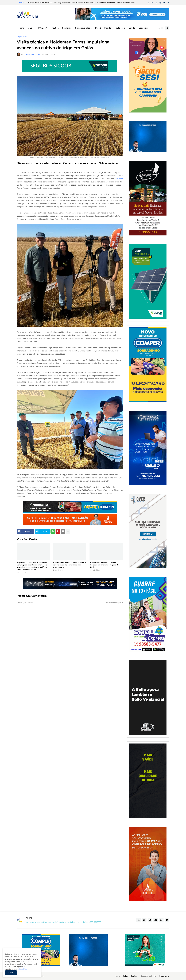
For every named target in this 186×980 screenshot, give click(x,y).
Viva (30, 28)
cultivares (119, 179)
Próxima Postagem (114, 602)
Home (21, 28)
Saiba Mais (23, 969)
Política (55, 28)
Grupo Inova (164, 976)
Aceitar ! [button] (11, 973)
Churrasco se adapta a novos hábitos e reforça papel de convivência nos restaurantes (69, 565)
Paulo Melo (120, 28)
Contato (134, 976)
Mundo (108, 28)
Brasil (98, 28)
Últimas (42, 28)
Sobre (125, 976)
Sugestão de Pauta (148, 976)
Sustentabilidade (83, 28)
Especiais (143, 28)
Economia (67, 28)
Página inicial (22, 37)
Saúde (132, 28)
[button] (161, 28)
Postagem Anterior (26, 602)
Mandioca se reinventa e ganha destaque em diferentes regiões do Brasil (104, 565)
